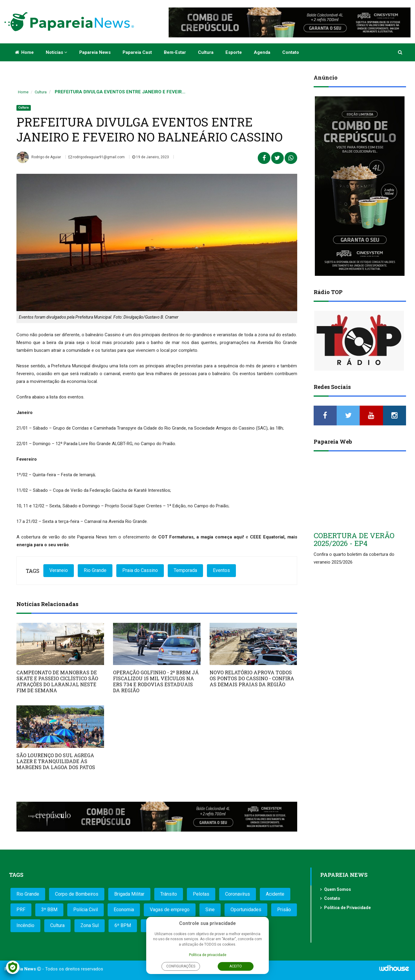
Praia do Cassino (140, 570)
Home (24, 52)
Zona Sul (90, 925)
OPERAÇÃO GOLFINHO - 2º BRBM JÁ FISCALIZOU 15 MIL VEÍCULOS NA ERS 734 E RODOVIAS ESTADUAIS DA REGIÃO (156, 681)
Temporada (185, 570)
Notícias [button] (57, 52)
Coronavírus (238, 894)
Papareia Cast (137, 52)
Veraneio (59, 570)
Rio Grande (95, 570)
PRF (21, 910)
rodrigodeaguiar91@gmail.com (97, 157)
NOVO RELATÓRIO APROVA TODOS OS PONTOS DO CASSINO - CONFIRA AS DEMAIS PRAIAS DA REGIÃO (252, 678)
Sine (210, 910)
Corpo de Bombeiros (77, 894)
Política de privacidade (208, 955)
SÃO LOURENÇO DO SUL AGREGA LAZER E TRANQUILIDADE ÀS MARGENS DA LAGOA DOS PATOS (56, 761)
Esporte (234, 52)
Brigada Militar (129, 894)
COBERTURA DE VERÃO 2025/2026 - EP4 (354, 539)
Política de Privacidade (347, 908)
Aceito (236, 966)
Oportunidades (246, 910)
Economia (124, 910)
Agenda (262, 52)
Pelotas (201, 894)
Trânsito (169, 894)
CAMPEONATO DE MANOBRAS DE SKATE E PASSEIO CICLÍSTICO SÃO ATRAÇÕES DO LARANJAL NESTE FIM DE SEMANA (57, 681)
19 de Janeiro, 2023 (151, 157)
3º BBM (49, 910)
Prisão (284, 910)
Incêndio (25, 925)
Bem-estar (175, 52)
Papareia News (95, 52)
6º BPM (123, 925)
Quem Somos (338, 889)
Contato (291, 52)
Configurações (181, 966)
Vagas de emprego (170, 910)
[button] (400, 52)
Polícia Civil (86, 910)
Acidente (275, 894)
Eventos (221, 570)
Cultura (206, 52)
